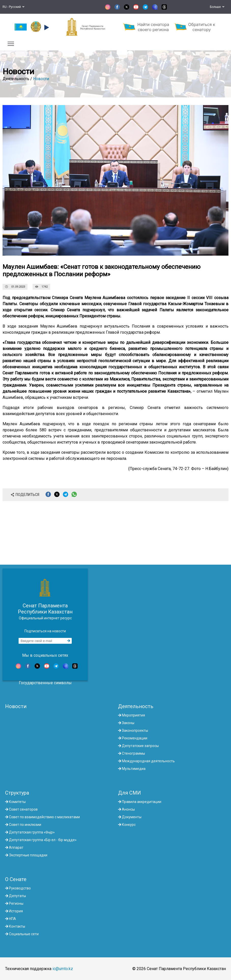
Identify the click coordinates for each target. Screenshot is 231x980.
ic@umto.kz (63, 969)
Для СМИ (129, 793)
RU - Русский (13, 7)
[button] (46, 27)
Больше (217, 7)
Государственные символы (45, 683)
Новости (41, 79)
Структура (17, 793)
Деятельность (136, 706)
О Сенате (16, 879)
